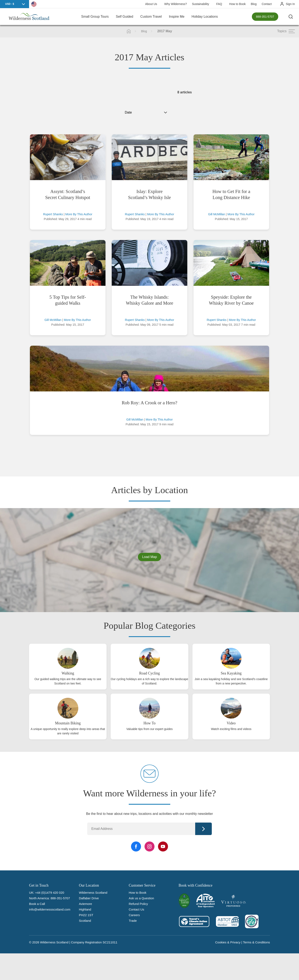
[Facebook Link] (136, 846)
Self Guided (125, 17)
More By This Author (79, 214)
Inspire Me (177, 17)
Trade (133, 921)
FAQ (219, 4)
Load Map (149, 557)
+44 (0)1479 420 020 (50, 893)
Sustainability (200, 4)
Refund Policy (138, 904)
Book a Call (37, 904)
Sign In (290, 4)
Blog (254, 4)
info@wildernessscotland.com (50, 909)
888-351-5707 (265, 17)
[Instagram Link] (149, 846)
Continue (203, 829)
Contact (267, 4)
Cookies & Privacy (228, 942)
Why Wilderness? (176, 4)
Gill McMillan (217, 214)
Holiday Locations (205, 17)
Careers (134, 915)
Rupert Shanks (53, 214)
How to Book (237, 4)
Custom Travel (151, 17)
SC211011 (110, 942)
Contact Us (136, 909)
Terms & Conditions (256, 942)
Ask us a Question (141, 898)
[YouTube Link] (163, 846)
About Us (151, 4)
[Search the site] (291, 17)
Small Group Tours (95, 17)
